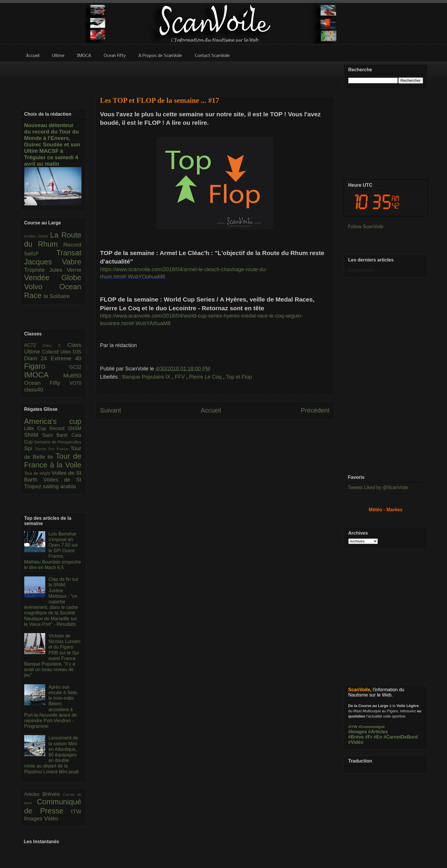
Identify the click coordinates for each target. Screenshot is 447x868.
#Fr (369, 737)
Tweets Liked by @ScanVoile (378, 487)
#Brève (356, 737)
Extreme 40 (66, 358)
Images (34, 818)
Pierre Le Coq (206, 377)
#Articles (378, 732)
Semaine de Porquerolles (58, 442)
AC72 (33, 345)
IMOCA (44, 375)
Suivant (111, 410)
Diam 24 (38, 358)
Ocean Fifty (47, 383)
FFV (181, 377)
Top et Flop (239, 377)
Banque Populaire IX (147, 377)
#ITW (353, 727)
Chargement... (363, 270)
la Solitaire (57, 296)
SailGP (40, 254)
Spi (30, 448)
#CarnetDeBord (400, 737)
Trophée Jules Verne (53, 270)
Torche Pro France (53, 449)
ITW (76, 811)
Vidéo (51, 818)
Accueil (211, 410)
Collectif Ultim (57, 352)
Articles (33, 794)
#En (378, 737)
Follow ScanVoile (366, 227)
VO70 (75, 383)
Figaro (47, 366)
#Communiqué (371, 727)
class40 (34, 390)
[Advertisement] (215, 75)
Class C (55, 345)
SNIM (33, 435)
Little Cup (37, 428)
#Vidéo (356, 742)
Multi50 (72, 376)
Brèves (53, 794)
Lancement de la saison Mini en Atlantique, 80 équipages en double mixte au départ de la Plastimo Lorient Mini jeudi (52, 755)
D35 (77, 352)
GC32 (75, 367)
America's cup (53, 421)
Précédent (315, 410)
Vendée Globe (53, 278)
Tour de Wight (38, 473)
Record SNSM (65, 428)
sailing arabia (59, 486)
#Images (358, 732)
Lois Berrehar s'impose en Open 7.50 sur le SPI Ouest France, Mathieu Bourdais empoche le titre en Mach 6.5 (53, 551)
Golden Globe (37, 236)
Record (72, 245)
